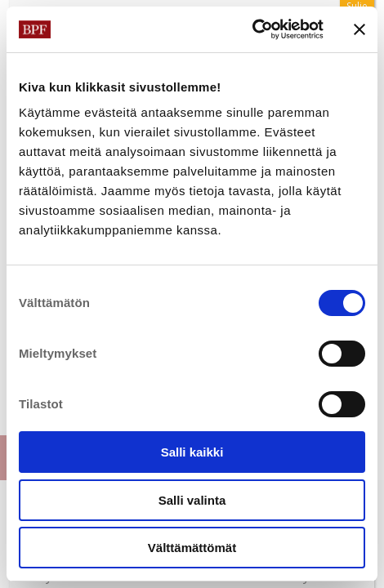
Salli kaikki (192, 452)
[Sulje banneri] (359, 29)
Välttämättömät (192, 548)
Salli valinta (192, 500)
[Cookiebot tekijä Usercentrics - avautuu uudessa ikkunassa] (252, 29)
